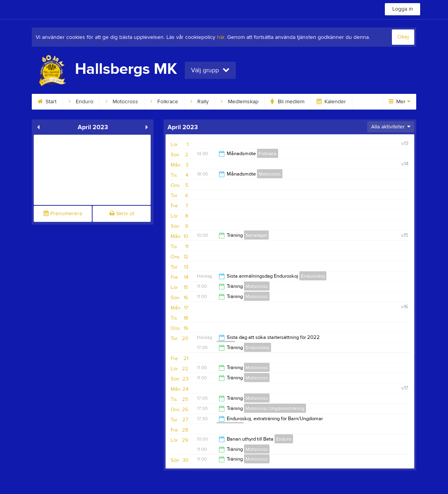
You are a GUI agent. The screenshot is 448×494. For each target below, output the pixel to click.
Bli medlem (288, 102)
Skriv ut (122, 214)
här (221, 37)
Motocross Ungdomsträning (275, 408)
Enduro (81, 102)
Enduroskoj (313, 276)
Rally (199, 102)
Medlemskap (240, 102)
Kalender (331, 102)
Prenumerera (63, 214)
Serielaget (256, 235)
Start (47, 102)
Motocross (122, 102)
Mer (400, 102)
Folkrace (164, 102)
